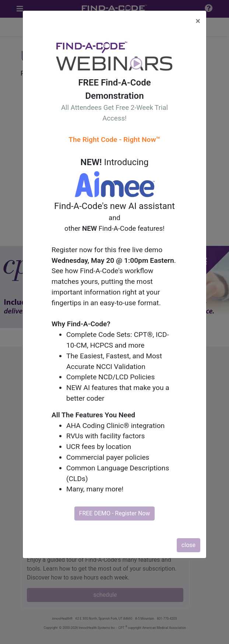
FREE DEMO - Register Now (115, 513)
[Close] (198, 21)
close (189, 545)
